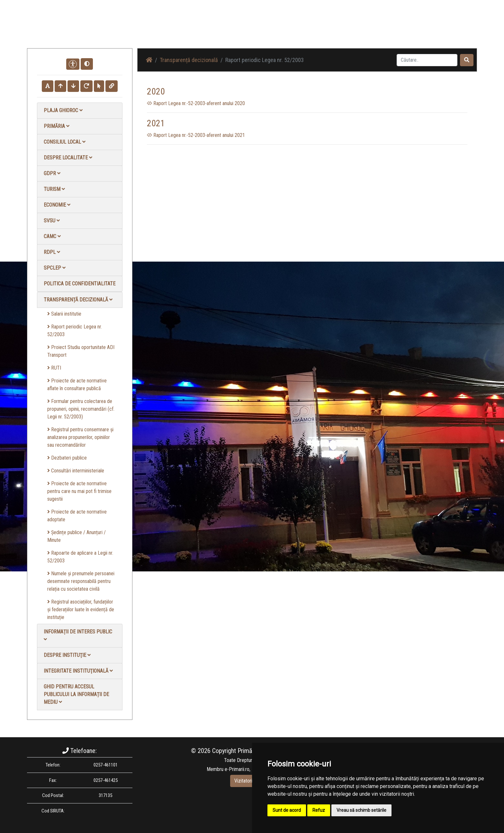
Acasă (272, 29)
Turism (54, 189)
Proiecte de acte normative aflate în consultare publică (77, 385)
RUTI (54, 368)
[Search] (427, 60)
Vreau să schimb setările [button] (361, 810)
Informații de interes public (78, 635)
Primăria (57, 126)
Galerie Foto (336, 29)
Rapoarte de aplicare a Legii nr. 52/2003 (80, 557)
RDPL (52, 252)
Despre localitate (68, 158)
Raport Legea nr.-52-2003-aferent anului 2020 (196, 103)
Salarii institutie (64, 314)
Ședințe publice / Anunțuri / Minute (76, 536)
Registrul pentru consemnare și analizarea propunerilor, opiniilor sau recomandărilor (80, 437)
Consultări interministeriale (76, 471)
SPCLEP (55, 268)
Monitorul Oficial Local (437, 29)
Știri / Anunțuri (301, 29)
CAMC (52, 236)
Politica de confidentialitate (80, 284)
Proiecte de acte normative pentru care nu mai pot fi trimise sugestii (79, 491)
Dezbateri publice (67, 458)
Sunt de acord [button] (287, 810)
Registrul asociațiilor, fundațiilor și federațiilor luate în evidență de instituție (81, 609)
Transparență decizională (78, 300)
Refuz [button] (319, 810)
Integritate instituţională (78, 671)
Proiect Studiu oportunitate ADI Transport (81, 351)
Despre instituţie (67, 655)
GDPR (52, 173)
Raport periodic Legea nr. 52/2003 (75, 331)
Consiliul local (65, 142)
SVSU (52, 221)
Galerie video (369, 29)
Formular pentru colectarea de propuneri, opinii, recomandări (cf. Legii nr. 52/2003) (81, 409)
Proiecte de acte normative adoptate (77, 516)
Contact (399, 29)
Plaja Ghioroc (63, 110)
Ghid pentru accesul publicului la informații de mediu (76, 694)
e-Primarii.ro (237, 769)
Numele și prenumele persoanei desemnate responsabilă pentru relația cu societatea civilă (81, 581)
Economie (57, 205)
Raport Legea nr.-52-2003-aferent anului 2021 (196, 135)
